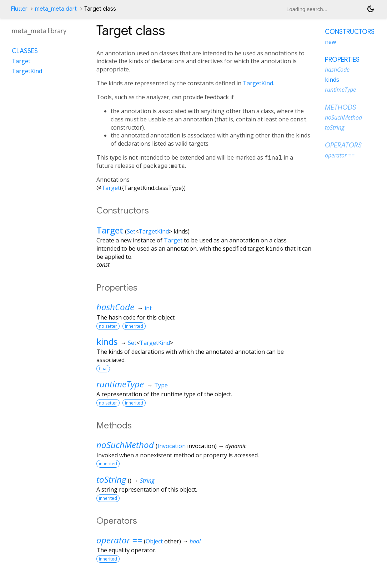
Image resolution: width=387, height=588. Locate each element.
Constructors (350, 32)
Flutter (19, 9)
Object (154, 541)
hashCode (115, 307)
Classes (25, 51)
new (330, 42)
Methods (340, 107)
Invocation (172, 446)
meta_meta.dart (56, 9)
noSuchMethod (125, 445)
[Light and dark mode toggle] (371, 9)
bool (195, 541)
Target (111, 188)
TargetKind (258, 83)
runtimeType (120, 384)
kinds (107, 341)
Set (131, 231)
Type (161, 385)
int (148, 308)
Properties (342, 60)
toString (111, 479)
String (147, 481)
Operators (343, 145)
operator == (119, 540)
